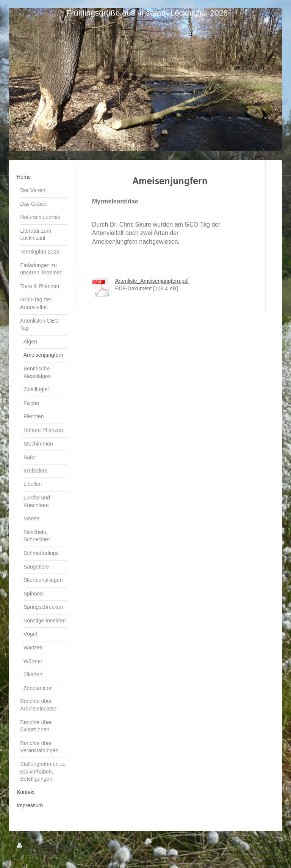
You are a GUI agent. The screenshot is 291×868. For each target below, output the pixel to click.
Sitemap (67, 846)
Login (268, 846)
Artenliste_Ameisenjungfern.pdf (152, 281)
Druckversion (36, 846)
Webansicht (261, 853)
